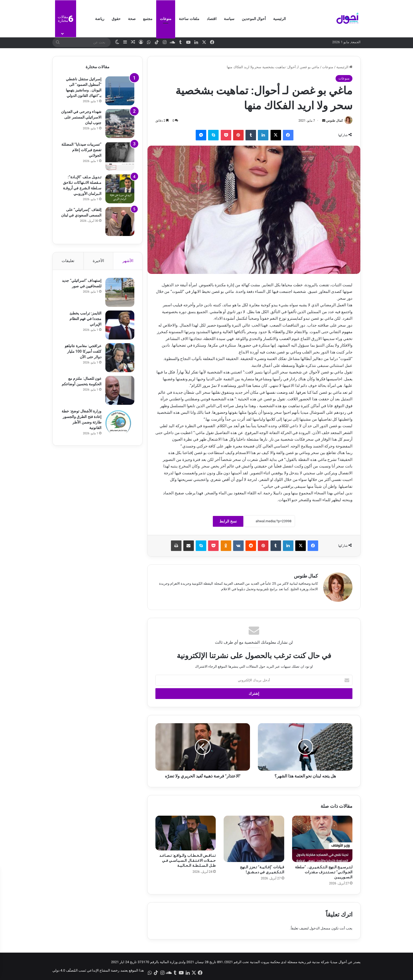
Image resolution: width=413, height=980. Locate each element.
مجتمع (148, 19)
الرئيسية (279, 19)
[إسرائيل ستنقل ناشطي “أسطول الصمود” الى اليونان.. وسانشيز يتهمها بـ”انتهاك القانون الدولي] (120, 91)
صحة (132, 19)
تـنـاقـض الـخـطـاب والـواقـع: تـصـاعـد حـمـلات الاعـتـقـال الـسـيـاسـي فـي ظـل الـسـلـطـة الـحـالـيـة (188, 860)
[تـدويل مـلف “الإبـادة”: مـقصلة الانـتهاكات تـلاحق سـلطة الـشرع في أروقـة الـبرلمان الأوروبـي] (120, 189)
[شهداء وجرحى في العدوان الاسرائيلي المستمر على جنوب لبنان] (120, 124)
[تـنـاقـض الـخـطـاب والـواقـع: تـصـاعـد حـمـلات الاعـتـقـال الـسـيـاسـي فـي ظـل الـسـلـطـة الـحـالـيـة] (186, 833)
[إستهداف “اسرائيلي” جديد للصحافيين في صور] (120, 292)
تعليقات (68, 261)
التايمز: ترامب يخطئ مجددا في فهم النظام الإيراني (85, 319)
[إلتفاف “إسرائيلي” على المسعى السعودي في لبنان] (120, 221)
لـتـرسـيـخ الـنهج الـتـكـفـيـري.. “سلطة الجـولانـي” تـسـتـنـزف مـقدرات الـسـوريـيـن (324, 872)
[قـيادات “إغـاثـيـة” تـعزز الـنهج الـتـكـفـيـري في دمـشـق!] (254, 839)
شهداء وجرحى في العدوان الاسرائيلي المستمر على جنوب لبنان (81, 117)
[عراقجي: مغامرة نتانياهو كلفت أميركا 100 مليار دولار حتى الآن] (120, 358)
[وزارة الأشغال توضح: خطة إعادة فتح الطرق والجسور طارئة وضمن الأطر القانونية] (120, 423)
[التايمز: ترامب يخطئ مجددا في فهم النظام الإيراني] (120, 325)
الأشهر (128, 261)
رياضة (100, 19)
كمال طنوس (335, 121)
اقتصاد (212, 19)
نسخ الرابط (228, 521)
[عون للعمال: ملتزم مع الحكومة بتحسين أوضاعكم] (120, 390)
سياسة (229, 19)
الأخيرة (98, 261)
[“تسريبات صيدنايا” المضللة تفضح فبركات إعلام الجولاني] (120, 156)
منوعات (166, 19)
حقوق (116, 19)
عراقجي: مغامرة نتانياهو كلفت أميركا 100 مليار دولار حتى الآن (83, 351)
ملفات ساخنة (189, 19)
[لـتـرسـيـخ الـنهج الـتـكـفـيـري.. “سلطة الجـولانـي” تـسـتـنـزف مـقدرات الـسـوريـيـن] (322, 839)
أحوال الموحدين (254, 19)
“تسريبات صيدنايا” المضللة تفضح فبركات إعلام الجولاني (81, 150)
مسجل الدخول (320, 928)
